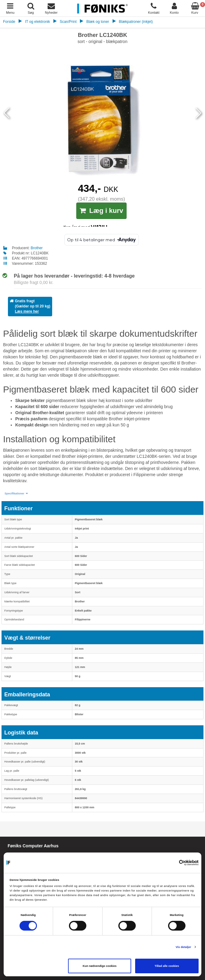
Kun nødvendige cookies (100, 966)
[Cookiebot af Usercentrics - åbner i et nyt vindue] (172, 863)
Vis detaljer (183, 947)
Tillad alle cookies (167, 966)
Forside (9, 22)
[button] (16, 494)
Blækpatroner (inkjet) (136, 22)
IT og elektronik (38, 22)
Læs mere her (27, 311)
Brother (36, 248)
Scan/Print (68, 22)
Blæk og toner (98, 22)
